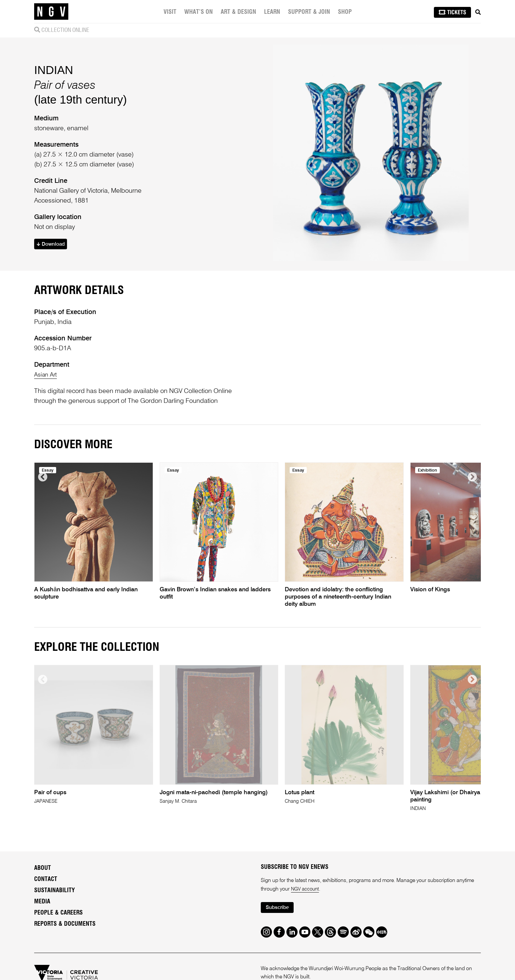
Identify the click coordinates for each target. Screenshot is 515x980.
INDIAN (54, 83)
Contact (46, 907)
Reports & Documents (65, 951)
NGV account (306, 917)
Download (53, 258)
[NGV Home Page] (51, 12)
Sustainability (55, 918)
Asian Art (47, 402)
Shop (346, 12)
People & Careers (58, 940)
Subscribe (279, 936)
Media (42, 929)
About (43, 895)
